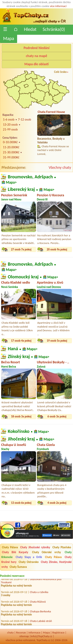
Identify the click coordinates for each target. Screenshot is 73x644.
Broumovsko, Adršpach (30, 177)
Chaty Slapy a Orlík (29, 557)
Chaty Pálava (10, 547)
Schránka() (54, 29)
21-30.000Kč (11, 152)
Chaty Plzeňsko (62, 547)
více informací (58, 6)
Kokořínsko (19, 431)
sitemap (24, 636)
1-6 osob (9, 119)
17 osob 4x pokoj (21, 341)
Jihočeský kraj (21, 439)
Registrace (58, 632)
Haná (13, 349)
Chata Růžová (38, 602)
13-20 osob (10, 125)
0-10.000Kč (10, 142)
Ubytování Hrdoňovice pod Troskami (31, 581)
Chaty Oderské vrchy (47, 552)
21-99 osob (10, 129)
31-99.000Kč (11, 157)
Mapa (9, 38)
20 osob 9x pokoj (57, 249)
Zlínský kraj (19, 356)
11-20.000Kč (11, 147)
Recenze (21, 632)
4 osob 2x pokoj (57, 503)
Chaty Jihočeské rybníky (35, 547)
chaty (10, 632)
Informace (34, 632)
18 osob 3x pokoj (21, 416)
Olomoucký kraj (23, 277)
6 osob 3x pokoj (57, 416)
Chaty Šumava (18, 567)
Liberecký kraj (21, 189)
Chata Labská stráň (41, 621)
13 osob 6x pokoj (21, 503)
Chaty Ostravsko (29, 562)
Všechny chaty (60, 167)
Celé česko (60, 72)
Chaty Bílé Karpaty (15, 552)
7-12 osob (25, 119)
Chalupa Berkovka (40, 612)
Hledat (30, 29)
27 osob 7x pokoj (21, 249)
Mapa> (11, 182)
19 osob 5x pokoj (57, 341)
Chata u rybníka (39, 592)
